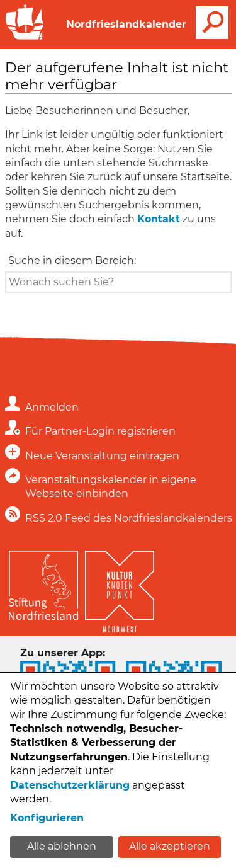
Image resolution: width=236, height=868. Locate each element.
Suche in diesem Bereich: (72, 260)
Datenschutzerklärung (70, 785)
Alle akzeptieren (170, 846)
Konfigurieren (47, 818)
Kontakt (159, 219)
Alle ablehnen (62, 846)
